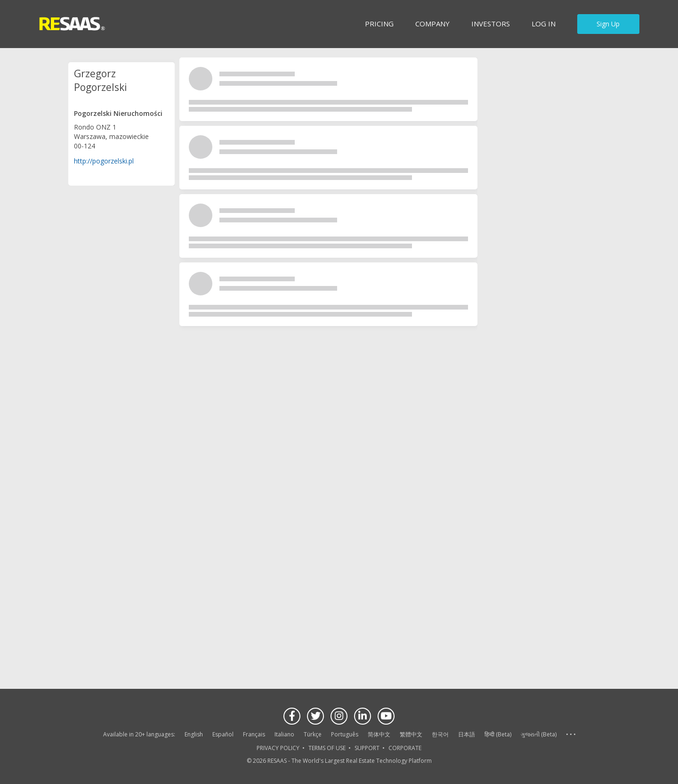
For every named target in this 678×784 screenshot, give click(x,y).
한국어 (440, 734)
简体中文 (379, 734)
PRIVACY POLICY (278, 748)
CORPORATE (405, 748)
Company (432, 24)
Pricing (379, 24)
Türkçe (313, 734)
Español (223, 734)
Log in (544, 24)
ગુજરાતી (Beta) (539, 734)
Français (254, 734)
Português (345, 734)
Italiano (284, 734)
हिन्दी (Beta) (498, 734)
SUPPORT (367, 748)
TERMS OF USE (327, 748)
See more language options (571, 735)
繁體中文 (411, 734)
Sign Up (608, 24)
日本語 (467, 734)
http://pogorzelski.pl (104, 161)
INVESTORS (491, 24)
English (194, 734)
